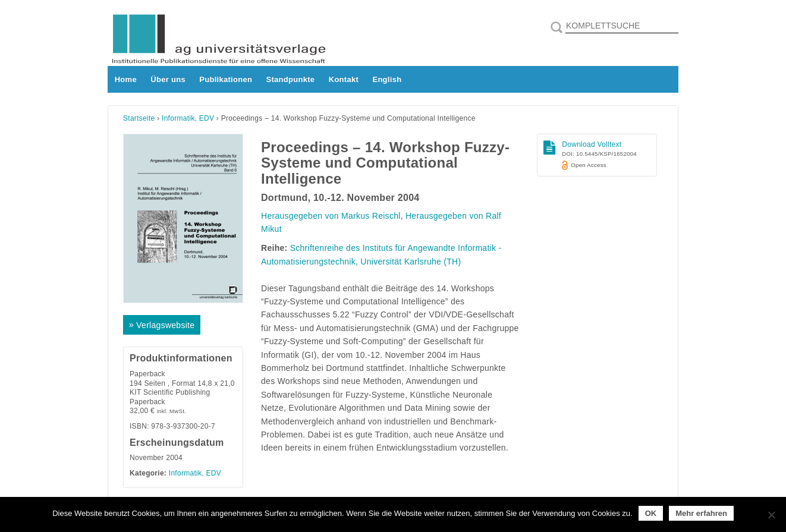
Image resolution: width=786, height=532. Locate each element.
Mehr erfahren (701, 513)
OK (651, 513)
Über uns (168, 79)
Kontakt (344, 79)
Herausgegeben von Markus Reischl (331, 216)
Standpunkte (291, 79)
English (387, 79)
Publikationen (226, 79)
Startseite (139, 118)
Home (126, 79)
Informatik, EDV (188, 118)
